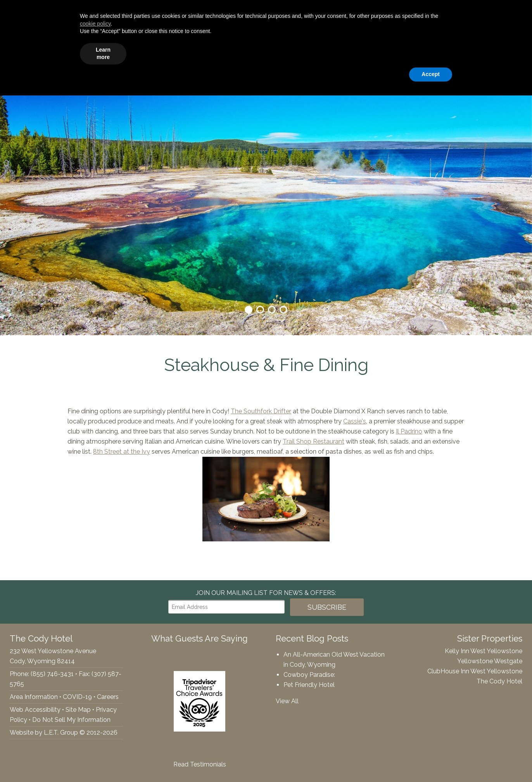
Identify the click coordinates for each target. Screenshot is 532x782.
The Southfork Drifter (261, 411)
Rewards (473, 53)
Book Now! (492, 12)
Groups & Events (253, 53)
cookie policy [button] (95, 710)
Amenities (199, 53)
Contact (511, 53)
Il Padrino (409, 431)
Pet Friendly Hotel (309, 685)
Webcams (432, 53)
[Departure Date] (429, 12)
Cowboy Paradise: (309, 675)
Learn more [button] (103, 740)
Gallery (393, 53)
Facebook (10, 12)
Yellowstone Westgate (490, 661)
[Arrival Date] (373, 12)
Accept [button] (431, 761)
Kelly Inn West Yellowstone (484, 651)
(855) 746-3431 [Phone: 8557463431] (85, 12)
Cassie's (355, 421)
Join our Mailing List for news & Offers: (266, 593)
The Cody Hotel (24, 52)
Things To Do (312, 53)
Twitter (23, 12)
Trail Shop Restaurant (313, 441)
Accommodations (143, 53)
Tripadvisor (40, 12)
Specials (358, 53)
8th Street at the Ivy (122, 452)
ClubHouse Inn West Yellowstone (475, 671)
